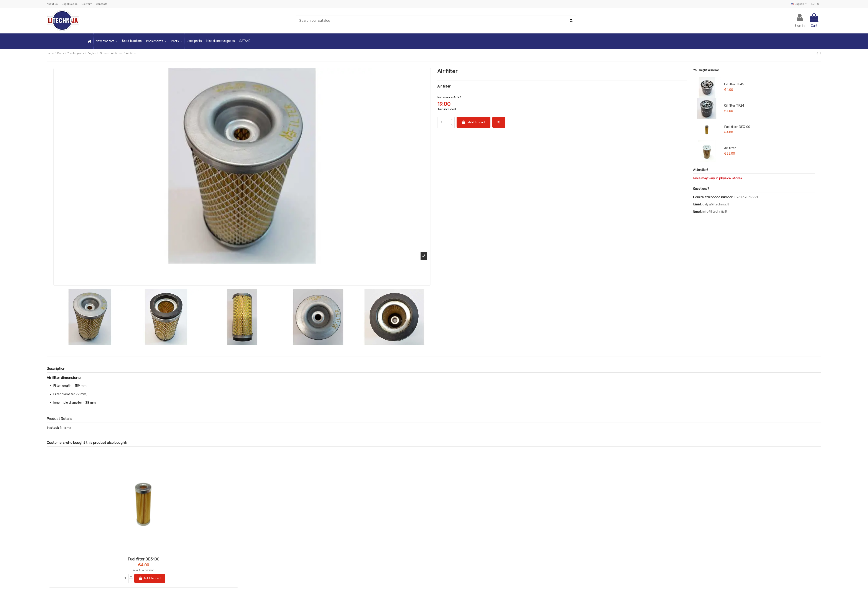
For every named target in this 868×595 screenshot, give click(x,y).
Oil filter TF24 (734, 106)
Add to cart (474, 122)
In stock (53, 428)
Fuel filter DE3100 (737, 127)
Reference (445, 97)
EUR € (816, 4)
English (799, 4)
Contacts (102, 4)
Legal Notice (70, 4)
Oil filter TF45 (734, 84)
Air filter (730, 148)
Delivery (87, 4)
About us (53, 4)
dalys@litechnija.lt (716, 204)
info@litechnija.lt (715, 212)
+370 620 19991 (746, 197)
